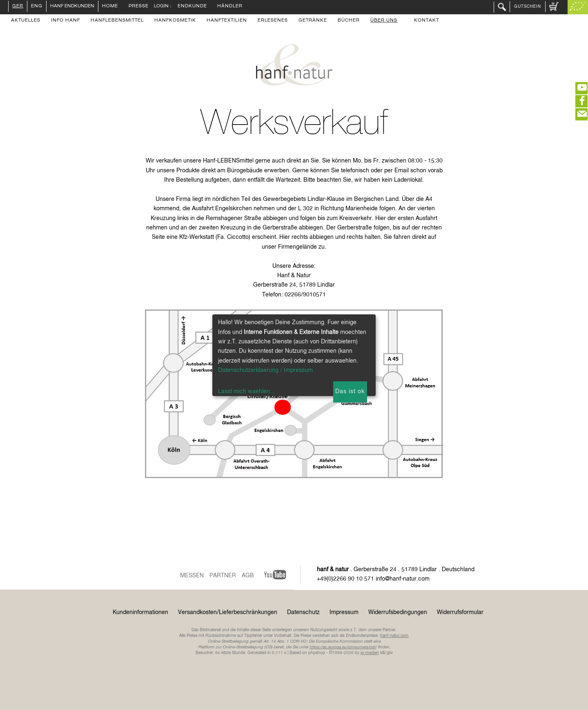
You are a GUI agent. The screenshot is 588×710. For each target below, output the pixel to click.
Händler (230, 7)
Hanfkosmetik (175, 21)
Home (110, 7)
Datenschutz (303, 612)
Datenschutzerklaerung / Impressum (265, 370)
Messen (192, 576)
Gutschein (528, 7)
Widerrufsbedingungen (398, 612)
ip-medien (370, 653)
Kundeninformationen (140, 612)
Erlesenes (273, 21)
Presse (139, 7)
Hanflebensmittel (117, 21)
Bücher (349, 21)
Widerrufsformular (460, 612)
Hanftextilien (227, 21)
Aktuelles (26, 21)
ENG (37, 7)
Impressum (344, 612)
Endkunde (192, 7)
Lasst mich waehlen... (246, 392)
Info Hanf (66, 21)
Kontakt (427, 21)
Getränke (313, 21)
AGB (248, 576)
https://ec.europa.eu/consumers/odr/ (343, 647)
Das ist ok (350, 392)
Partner (223, 576)
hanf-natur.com (394, 636)
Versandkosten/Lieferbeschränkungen (228, 612)
